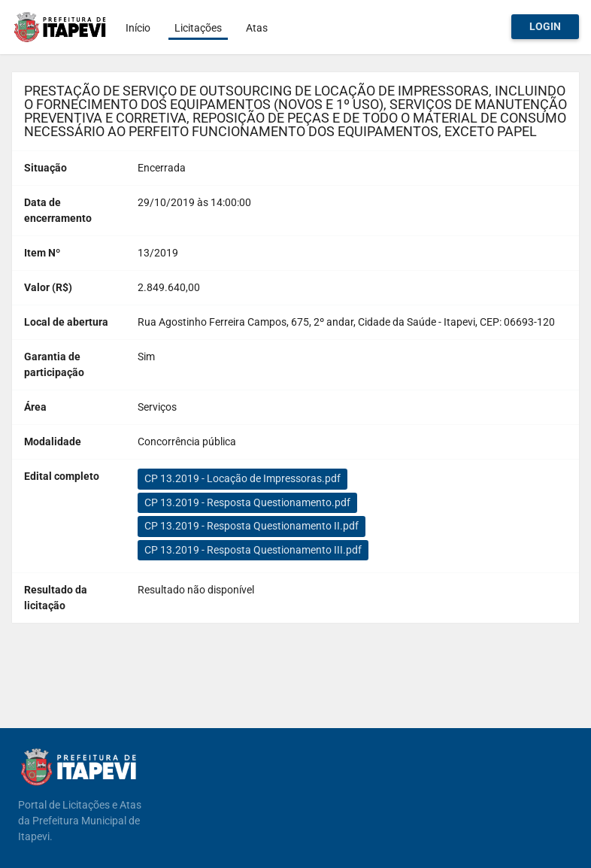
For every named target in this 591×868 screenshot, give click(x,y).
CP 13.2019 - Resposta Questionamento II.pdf (252, 526)
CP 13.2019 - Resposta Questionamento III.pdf (253, 550)
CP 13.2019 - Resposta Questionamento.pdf (247, 502)
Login (545, 26)
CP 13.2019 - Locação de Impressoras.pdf (242, 478)
